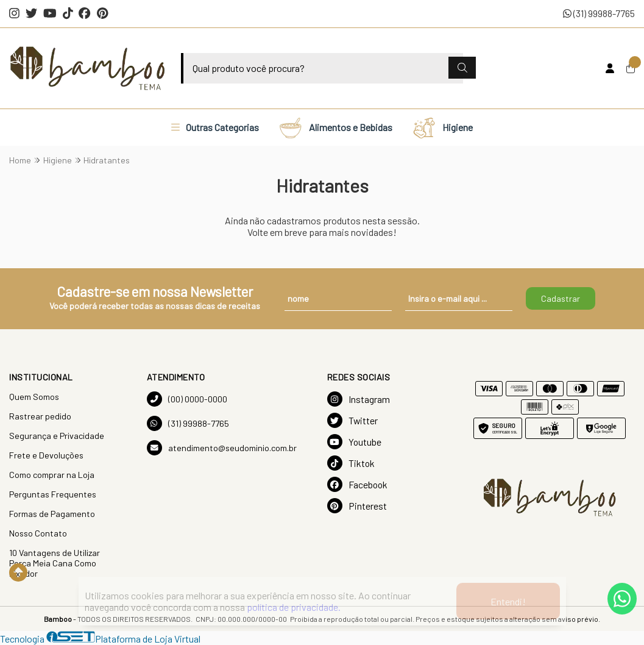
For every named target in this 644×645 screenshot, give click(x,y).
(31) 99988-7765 (599, 13)
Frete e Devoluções (46, 455)
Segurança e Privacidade (57, 436)
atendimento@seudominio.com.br (222, 448)
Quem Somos (34, 397)
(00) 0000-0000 (187, 399)
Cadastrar (561, 298)
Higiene (442, 127)
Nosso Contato (38, 533)
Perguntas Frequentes (53, 494)
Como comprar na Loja (52, 475)
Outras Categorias (215, 127)
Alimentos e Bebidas (335, 127)
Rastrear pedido (40, 416)
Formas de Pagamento (52, 514)
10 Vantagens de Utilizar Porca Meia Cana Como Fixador (55, 563)
